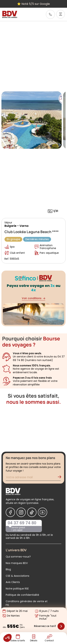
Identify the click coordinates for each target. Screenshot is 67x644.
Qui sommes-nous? (18, 557)
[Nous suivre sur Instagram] (21, 512)
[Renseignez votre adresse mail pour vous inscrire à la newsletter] (33, 478)
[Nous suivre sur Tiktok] (32, 512)
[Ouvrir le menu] (61, 14)
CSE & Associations (18, 576)
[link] (50, 14)
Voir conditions (33, 298)
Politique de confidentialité (22, 595)
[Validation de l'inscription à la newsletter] (61, 478)
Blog (8, 569)
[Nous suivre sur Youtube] (43, 512)
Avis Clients (13, 582)
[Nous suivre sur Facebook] (10, 512)
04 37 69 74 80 (22, 523)
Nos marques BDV (17, 563)
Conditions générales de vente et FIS (27, 603)
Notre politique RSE (17, 589)
